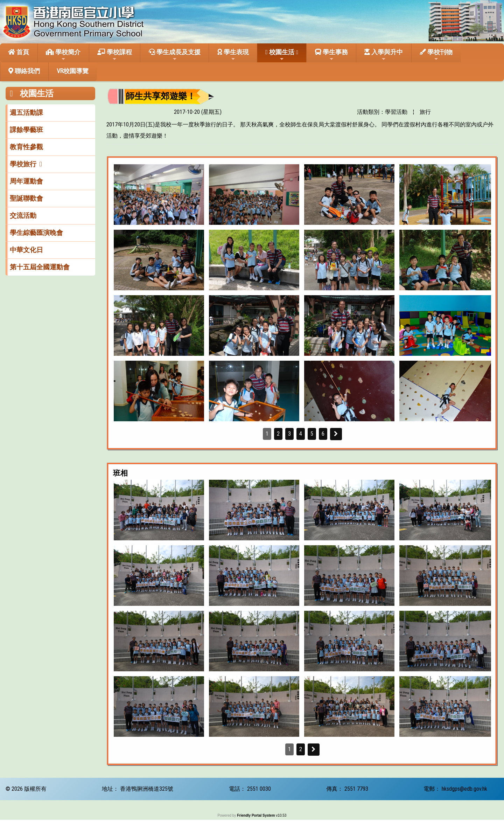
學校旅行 (23, 164)
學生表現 (233, 55)
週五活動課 (26, 113)
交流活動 (23, 216)
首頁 (19, 52)
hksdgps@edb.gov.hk (464, 789)
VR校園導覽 (73, 71)
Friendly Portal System (256, 815)
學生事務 (331, 55)
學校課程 (115, 55)
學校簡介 (63, 55)
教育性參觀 (26, 147)
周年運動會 (26, 181)
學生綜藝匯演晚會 (36, 233)
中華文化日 (26, 250)
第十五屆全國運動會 (40, 267)
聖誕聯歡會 (26, 198)
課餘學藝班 (26, 130)
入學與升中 (384, 55)
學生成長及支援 (175, 55)
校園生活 (280, 55)
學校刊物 (436, 55)
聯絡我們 (24, 71)
